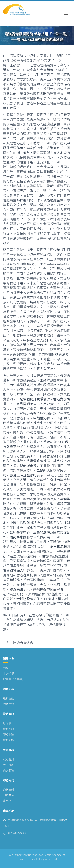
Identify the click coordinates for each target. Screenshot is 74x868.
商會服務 (8, 770)
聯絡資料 (8, 790)
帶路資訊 (8, 729)
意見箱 (7, 801)
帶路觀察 (8, 734)
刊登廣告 (8, 795)
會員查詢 (8, 765)
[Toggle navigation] (66, 10)
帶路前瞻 (8, 740)
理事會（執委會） (14, 679)
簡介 (6, 668)
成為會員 (8, 759)
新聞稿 (7, 723)
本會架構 (8, 673)
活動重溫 (8, 704)
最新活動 (8, 698)
